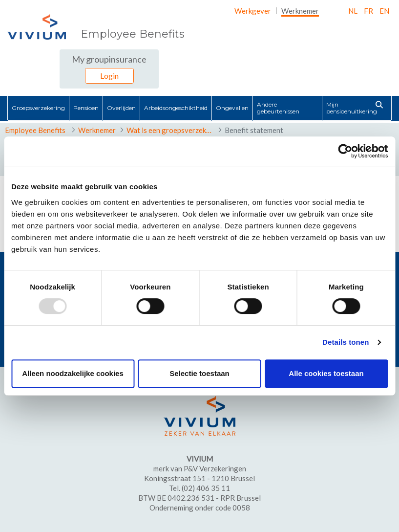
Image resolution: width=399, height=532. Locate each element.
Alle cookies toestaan (326, 373)
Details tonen (346, 342)
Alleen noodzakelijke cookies (73, 373)
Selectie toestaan (199, 373)
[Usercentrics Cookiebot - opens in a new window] (345, 151)
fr (368, 11)
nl (353, 11)
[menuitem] (253, 11)
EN (384, 11)
